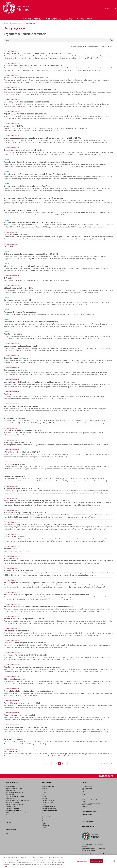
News (111, 46)
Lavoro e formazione (48, 800)
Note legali (90, 854)
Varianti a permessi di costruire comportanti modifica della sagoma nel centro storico (40, 582)
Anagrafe (45, 788)
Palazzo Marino (11, 786)
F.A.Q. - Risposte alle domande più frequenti (22, 430)
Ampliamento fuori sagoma (15, 418)
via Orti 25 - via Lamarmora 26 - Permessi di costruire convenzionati (33, 65)
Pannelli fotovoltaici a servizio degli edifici (22, 703)
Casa (43, 790)
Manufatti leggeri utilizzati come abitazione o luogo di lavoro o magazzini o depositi (39, 382)
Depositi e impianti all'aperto (16, 358)
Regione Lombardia (87, 786)
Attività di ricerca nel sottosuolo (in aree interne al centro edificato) (32, 667)
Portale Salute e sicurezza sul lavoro (91, 803)
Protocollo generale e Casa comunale (18, 800)
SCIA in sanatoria (11, 558)
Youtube (106, 776)
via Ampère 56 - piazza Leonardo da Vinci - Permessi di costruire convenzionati (37, 53)
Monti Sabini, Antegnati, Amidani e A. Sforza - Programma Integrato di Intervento (38, 524)
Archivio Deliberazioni (13, 809)
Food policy (10, 815)
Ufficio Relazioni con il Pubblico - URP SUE (22, 452)
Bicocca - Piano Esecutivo (15, 476)
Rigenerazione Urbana (49, 813)
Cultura (44, 792)
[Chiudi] (114, 861)
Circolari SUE (9, 246)
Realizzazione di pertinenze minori (18, 631)
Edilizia (44, 794)
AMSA (83, 793)
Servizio (103, 46)
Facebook (100, 776)
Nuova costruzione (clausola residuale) (20, 346)
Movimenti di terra (12, 751)
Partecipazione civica (48, 807)
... (53, 764)
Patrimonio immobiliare (49, 809)
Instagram (109, 776)
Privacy (84, 854)
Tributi (44, 823)
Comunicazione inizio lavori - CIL (17, 300)
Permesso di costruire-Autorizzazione (20, 312)
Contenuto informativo (91, 46)
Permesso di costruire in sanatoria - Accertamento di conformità (31, 322)
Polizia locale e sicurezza (49, 811)
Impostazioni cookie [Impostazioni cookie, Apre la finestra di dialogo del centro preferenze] (82, 861)
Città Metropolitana (87, 788)
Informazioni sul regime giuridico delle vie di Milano (26, 266)
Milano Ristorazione (87, 805)
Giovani (44, 796)
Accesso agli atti (11, 807)
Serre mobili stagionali (13, 739)
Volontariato (46, 825)
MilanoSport (85, 806)
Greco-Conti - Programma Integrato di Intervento (25, 512)
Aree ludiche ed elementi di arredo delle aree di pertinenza (29, 691)
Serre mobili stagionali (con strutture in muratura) (25, 643)
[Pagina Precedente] (46, 764)
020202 (93, 850)
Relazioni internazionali (14, 811)
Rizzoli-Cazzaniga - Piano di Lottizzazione (21, 488)
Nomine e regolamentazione (15, 804)
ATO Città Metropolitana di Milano (91, 800)
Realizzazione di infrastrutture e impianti (21, 406)
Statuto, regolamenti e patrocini (16, 796)
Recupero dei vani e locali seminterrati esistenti (24, 150)
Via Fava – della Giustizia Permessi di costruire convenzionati (30, 90)
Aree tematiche (53, 19)
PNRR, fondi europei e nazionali (16, 813)
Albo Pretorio (10, 790)
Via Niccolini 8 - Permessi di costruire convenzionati (26, 78)
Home (6, 24)
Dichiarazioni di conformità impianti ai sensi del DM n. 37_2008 (31, 254)
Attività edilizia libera (13, 334)
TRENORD (84, 801)
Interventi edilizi (11, 548)
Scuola (44, 815)
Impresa (44, 798)
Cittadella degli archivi (13, 802)
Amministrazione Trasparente (16, 788)
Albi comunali (11, 798)
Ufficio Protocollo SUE (13, 126)
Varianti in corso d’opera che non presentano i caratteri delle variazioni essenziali (38, 606)
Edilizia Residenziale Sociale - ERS (18, 288)
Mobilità (44, 804)
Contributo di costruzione (15, 464)
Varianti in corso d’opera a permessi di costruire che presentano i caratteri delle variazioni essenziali (46, 594)
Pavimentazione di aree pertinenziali (19, 715)
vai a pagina (104, 764)
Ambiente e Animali (48, 786)
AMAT (83, 795)
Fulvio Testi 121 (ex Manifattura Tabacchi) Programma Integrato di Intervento (37, 500)
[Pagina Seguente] (69, 764)
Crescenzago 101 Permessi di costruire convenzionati (26, 102)
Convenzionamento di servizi (16, 234)
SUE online (8, 278)
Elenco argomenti (16, 24)
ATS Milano (85, 790)
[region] (58, 861)
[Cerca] (112, 40)
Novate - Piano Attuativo (14, 536)
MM (83, 798)
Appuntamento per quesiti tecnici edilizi (21, 210)
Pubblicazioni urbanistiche (15, 792)
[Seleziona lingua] (111, 8)
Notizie (9, 833)
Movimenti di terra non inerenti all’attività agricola (25, 655)
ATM (83, 791)
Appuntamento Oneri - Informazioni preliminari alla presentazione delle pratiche (38, 162)
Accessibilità (98, 854)
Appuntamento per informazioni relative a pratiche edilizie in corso (32, 222)
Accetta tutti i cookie (96, 861)
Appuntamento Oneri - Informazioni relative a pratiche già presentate (33, 198)
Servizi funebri (46, 817)
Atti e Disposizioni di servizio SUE (18, 442)
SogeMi (84, 808)
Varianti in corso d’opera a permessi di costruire (24, 619)
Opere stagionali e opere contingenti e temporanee (25, 727)
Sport (44, 819)
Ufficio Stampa (85, 19)
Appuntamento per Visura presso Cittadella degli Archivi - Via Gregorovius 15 (37, 174)
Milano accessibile (47, 802)
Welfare (44, 827)
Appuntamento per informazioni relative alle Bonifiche (27, 186)
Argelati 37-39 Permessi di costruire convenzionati (25, 114)
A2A (83, 796)
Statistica (45, 821)
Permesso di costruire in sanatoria (18, 570)
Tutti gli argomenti (15, 28)
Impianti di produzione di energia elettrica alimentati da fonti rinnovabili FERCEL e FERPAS (42, 138)
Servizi (69, 19)
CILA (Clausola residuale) (14, 679)
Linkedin (112, 776)
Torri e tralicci (9, 394)
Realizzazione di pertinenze (15, 370)
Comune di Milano (32, 19)
